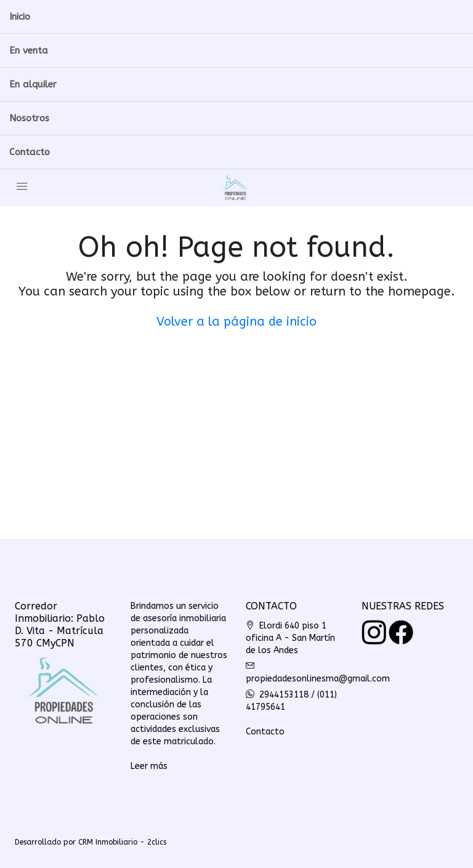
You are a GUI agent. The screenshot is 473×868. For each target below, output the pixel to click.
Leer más (149, 766)
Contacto (30, 152)
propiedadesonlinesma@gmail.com (318, 679)
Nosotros (29, 118)
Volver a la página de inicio (236, 322)
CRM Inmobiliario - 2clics (122, 842)
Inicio (20, 17)
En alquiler (33, 84)
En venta (29, 50)
